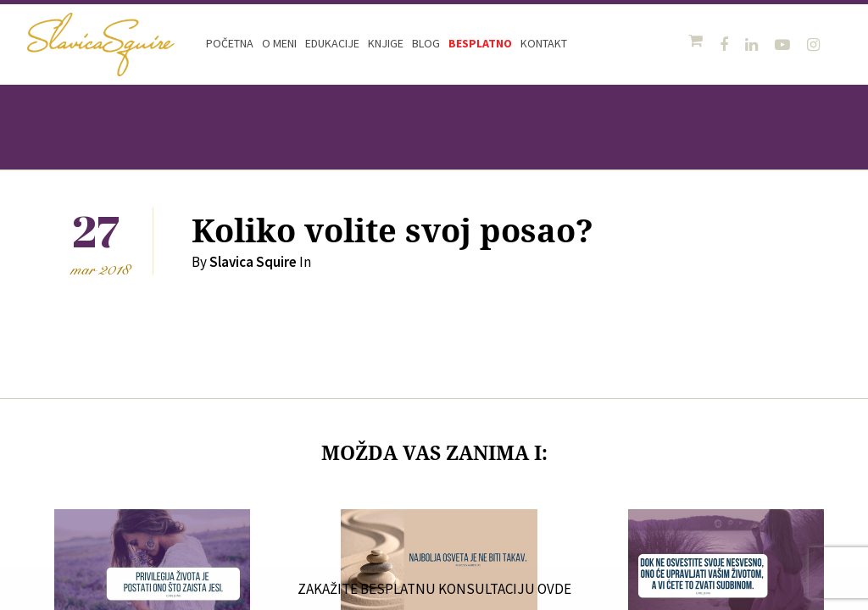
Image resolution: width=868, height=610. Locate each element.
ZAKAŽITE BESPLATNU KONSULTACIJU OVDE (434, 589)
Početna (230, 43)
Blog (426, 43)
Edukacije (332, 43)
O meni (279, 43)
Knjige (386, 43)
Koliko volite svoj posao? (392, 231)
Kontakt (544, 43)
